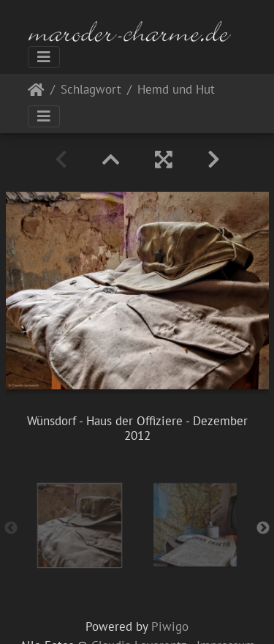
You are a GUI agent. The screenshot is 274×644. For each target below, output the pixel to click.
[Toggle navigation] (44, 57)
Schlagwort (91, 90)
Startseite (36, 93)
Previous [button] (11, 528)
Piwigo (170, 626)
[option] (80, 525)
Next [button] (263, 528)
